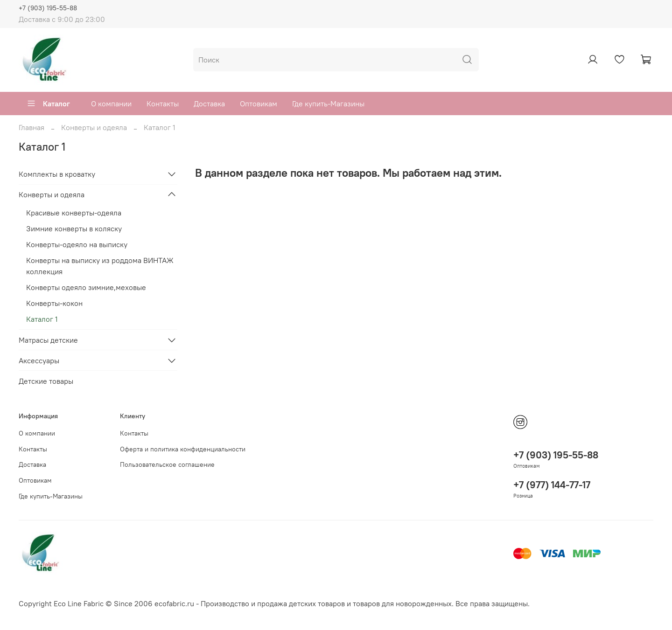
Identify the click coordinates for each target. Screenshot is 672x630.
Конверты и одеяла (94, 127)
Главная (31, 127)
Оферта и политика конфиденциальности (183, 449)
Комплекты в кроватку (57, 174)
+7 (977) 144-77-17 (552, 485)
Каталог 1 (42, 319)
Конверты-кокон (54, 303)
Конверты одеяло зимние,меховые (86, 287)
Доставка (209, 104)
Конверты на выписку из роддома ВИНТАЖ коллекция (100, 266)
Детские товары (46, 381)
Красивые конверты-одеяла (74, 213)
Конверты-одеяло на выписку (77, 244)
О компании (111, 104)
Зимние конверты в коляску (74, 228)
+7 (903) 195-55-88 (48, 8)
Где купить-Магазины (328, 104)
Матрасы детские (48, 340)
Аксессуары (39, 360)
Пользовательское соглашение (167, 464)
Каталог (48, 104)
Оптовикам (259, 104)
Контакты (163, 104)
